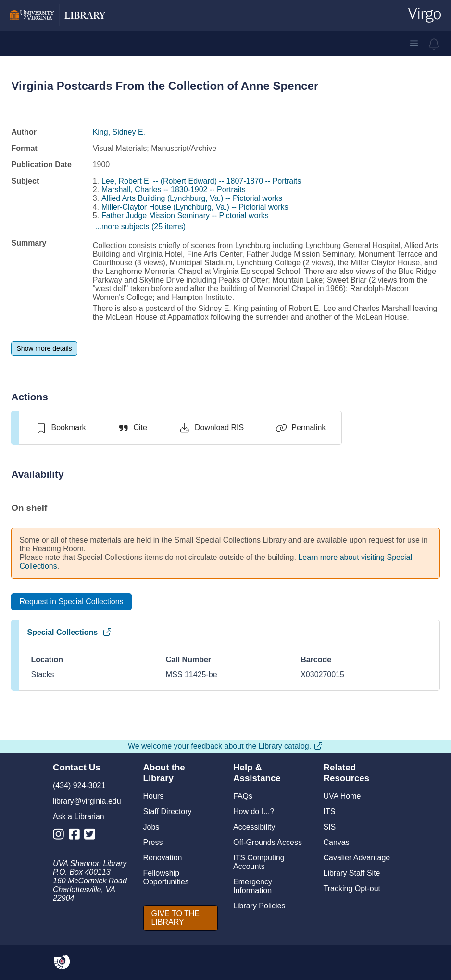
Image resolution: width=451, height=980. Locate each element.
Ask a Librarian (79, 816)
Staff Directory (168, 812)
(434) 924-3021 (79, 786)
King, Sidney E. (119, 132)
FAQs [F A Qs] (243, 796)
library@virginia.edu (87, 801)
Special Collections (69, 632)
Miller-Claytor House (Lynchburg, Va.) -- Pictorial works (195, 207)
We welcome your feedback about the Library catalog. (225, 746)
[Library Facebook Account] (77, 836)
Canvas (337, 842)
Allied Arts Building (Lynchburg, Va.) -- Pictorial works (192, 198)
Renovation (163, 858)
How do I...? (254, 812)
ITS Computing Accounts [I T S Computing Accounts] (259, 862)
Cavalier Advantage (357, 858)
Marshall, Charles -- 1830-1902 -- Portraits (174, 190)
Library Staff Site (352, 873)
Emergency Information (253, 886)
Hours (154, 796)
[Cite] (132, 428)
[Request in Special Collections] (71, 602)
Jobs (151, 827)
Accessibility (254, 827)
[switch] (60, 428)
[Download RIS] (211, 428)
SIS (330, 827)
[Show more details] (44, 348)
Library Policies (259, 906)
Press (153, 842)
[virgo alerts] (434, 44)
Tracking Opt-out (352, 888)
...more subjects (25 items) (141, 227)
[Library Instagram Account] (61, 836)
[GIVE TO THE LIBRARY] (181, 918)
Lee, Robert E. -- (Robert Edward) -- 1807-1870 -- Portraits (201, 181)
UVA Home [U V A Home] (342, 796)
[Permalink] (301, 428)
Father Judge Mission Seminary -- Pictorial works (185, 216)
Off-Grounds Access (268, 842)
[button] (414, 43)
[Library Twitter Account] (92, 836)
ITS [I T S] (330, 812)
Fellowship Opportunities (166, 877)
